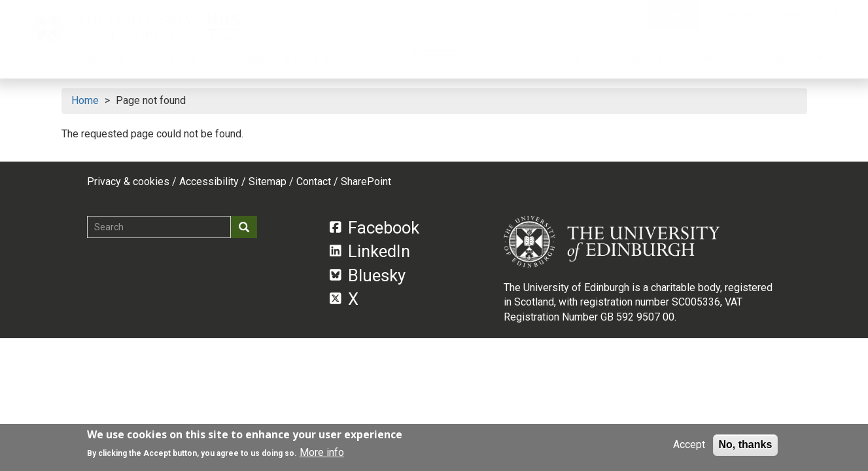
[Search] (833, 15)
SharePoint (366, 182)
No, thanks (746, 445)
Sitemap (268, 182)
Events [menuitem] (712, 59)
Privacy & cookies (128, 182)
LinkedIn (370, 251)
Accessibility (209, 182)
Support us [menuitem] (790, 62)
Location (731, 15)
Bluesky (368, 275)
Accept (689, 445)
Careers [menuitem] (637, 62)
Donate (673, 15)
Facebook (374, 228)
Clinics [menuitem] (559, 62)
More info (322, 452)
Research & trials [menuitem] (277, 62)
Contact (790, 15)
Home (85, 100)
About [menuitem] (100, 62)
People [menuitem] (180, 59)
